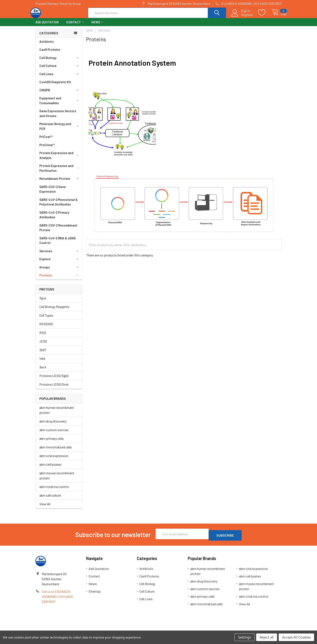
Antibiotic (47, 45)
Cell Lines (60, 78)
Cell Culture (60, 69)
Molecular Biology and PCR (60, 130)
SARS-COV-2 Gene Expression (53, 193)
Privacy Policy (251, 629)
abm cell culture (50, 499)
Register (242, 17)
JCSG (43, 345)
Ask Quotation (47, 26)
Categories (49, 37)
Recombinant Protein (60, 182)
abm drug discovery (53, 425)
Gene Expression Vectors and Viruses (58, 117)
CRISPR (60, 94)
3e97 (43, 354)
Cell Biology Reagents (54, 310)
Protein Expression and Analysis (60, 159)
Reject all (267, 637)
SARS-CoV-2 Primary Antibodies (54, 219)
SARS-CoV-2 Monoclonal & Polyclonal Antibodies (59, 206)
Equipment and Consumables (60, 104)
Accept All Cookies (296, 637)
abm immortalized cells (56, 451)
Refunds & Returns (189, 629)
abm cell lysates (50, 468)
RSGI (43, 336)
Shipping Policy (128, 629)
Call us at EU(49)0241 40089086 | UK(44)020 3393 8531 (57, 599)
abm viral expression (54, 459)
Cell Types (46, 319)
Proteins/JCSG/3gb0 (54, 379)
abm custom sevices (54, 434)
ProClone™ (47, 149)
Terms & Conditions (66, 629)
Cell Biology (60, 61)
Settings (244, 637)
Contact (75, 26)
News (97, 26)
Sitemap (95, 594)
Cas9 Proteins (50, 53)
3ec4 (43, 371)
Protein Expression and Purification (60, 172)
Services (60, 255)
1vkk (42, 362)
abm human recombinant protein (57, 414)
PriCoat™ (46, 140)
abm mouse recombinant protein (57, 479)
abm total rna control (54, 490)
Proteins (60, 279)
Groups (60, 271)
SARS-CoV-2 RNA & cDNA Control (58, 244)
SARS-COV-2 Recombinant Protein (58, 231)
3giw (43, 302)
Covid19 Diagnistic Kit (55, 86)
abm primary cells (52, 442)
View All (45, 508)
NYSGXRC (46, 328)
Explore (60, 263)
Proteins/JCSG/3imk (54, 388)
